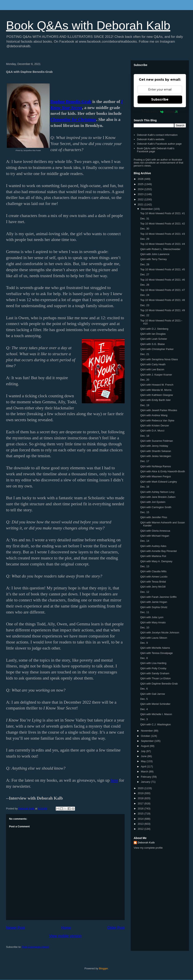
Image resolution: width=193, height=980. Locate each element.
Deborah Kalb (146, 843)
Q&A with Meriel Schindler (155, 704)
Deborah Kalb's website (151, 139)
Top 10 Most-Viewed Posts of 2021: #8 (162, 300)
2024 (141, 189)
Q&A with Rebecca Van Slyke (157, 421)
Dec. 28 (145, 264)
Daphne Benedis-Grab (71, 102)
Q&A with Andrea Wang (154, 415)
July (144, 751)
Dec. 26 (145, 285)
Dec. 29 (145, 239)
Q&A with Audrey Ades (153, 546)
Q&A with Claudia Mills (153, 571)
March (145, 772)
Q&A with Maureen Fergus (155, 476)
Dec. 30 (145, 229)
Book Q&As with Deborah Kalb (88, 25)
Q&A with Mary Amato (153, 622)
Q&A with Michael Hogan (155, 536)
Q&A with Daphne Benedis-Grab (159, 684)
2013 (141, 824)
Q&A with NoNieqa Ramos (155, 466)
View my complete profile (148, 848)
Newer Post (15, 928)
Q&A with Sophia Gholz (154, 607)
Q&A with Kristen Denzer (155, 426)
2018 (141, 798)
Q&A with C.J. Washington (155, 724)
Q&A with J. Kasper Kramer (156, 375)
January (146, 782)
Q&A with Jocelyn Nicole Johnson (160, 633)
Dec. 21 (145, 354)
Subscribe (160, 99)
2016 (141, 809)
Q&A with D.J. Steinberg (154, 329)
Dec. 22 (145, 315)
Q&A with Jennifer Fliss (154, 517)
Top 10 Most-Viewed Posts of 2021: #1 (162, 213)
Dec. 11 (145, 612)
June (144, 756)
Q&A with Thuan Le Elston (155, 678)
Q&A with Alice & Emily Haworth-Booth (163, 471)
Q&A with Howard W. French (157, 385)
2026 (141, 179)
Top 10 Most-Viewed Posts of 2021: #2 (162, 224)
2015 (141, 814)
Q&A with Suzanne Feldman (157, 441)
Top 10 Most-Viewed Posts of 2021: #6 (162, 280)
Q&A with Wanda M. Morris (156, 390)
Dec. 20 (145, 380)
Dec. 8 (144, 658)
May (144, 761)
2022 (141, 199)
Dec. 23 (145, 305)
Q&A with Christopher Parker (157, 349)
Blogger (103, 968)
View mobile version (65, 936)
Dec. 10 (145, 627)
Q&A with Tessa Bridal (153, 582)
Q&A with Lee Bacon (152, 369)
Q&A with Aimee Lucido (154, 577)
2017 (141, 803)
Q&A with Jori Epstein (153, 502)
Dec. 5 (144, 699)
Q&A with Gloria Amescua (155, 531)
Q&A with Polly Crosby (153, 668)
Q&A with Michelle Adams (155, 648)
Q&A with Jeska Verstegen (156, 456)
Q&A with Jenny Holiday (154, 446)
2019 (141, 793)
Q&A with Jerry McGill (153, 587)
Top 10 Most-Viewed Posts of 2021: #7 (162, 290)
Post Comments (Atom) (36, 947)
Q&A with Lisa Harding (153, 663)
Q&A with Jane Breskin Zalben (158, 497)
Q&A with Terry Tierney (153, 259)
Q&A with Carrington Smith (156, 507)
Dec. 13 (145, 566)
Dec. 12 (145, 592)
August (145, 746)
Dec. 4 (144, 709)
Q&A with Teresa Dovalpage (156, 653)
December (147, 209)
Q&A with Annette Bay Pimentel (158, 551)
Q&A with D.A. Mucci (152, 431)
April (144, 766)
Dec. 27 (145, 274)
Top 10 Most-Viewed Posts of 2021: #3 (162, 234)
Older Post (116, 928)
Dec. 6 (144, 689)
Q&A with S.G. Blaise (152, 344)
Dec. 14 (145, 541)
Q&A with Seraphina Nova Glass (159, 359)
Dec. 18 (145, 436)
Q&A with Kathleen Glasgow (157, 395)
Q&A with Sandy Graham (155, 673)
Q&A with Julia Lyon (152, 617)
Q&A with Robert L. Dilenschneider (160, 249)
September (148, 741)
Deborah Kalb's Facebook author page (159, 144)
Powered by (160, 112)
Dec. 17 (145, 461)
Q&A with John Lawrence (155, 254)
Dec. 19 (145, 405)
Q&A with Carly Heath (153, 364)
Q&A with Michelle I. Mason (156, 714)
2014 (141, 819)
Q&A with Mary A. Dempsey (156, 561)
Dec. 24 (145, 295)
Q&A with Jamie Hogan (154, 602)
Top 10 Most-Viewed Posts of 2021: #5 (162, 269)
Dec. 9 (144, 643)
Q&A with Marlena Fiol (153, 556)
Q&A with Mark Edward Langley (159, 482)
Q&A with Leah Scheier (154, 339)
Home (66, 928)
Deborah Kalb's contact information (157, 135)
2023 (141, 194)
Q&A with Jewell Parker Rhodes (159, 410)
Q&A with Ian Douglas (153, 334)
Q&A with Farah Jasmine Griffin (158, 597)
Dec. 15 (145, 512)
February (147, 777)
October (146, 736)
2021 (141, 204)
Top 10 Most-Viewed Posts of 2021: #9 (162, 310)
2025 (141, 184)
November (147, 731)
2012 (141, 829)
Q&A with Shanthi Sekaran (156, 451)
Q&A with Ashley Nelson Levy (157, 492)
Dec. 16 (145, 487)
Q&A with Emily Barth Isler (155, 400)
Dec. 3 (144, 719)
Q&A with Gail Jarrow (152, 694)
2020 (141, 788)
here (114, 780)
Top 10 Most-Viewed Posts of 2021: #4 (162, 244)
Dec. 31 (145, 219)
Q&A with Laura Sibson (154, 638)
